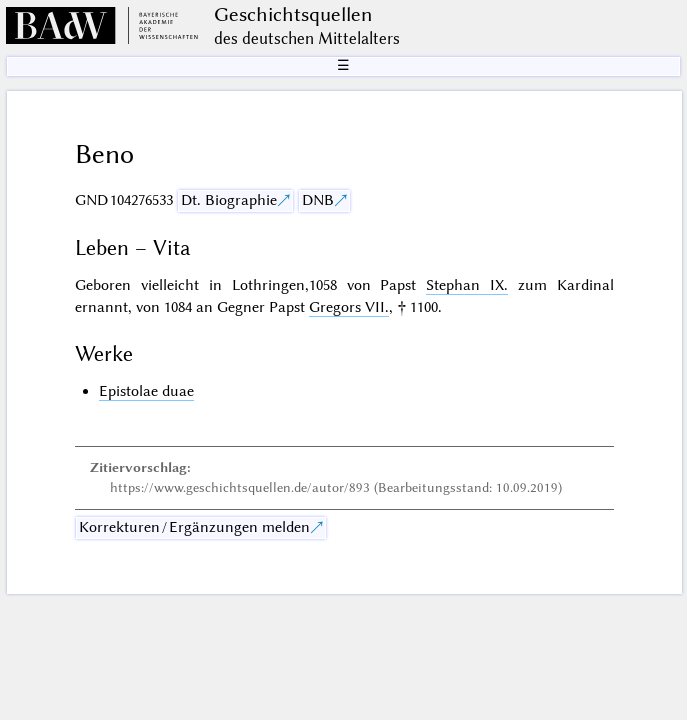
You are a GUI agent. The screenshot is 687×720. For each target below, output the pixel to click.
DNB (318, 200)
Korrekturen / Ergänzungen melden (194, 527)
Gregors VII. (349, 307)
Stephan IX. (467, 285)
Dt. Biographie (229, 200)
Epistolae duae (146, 391)
